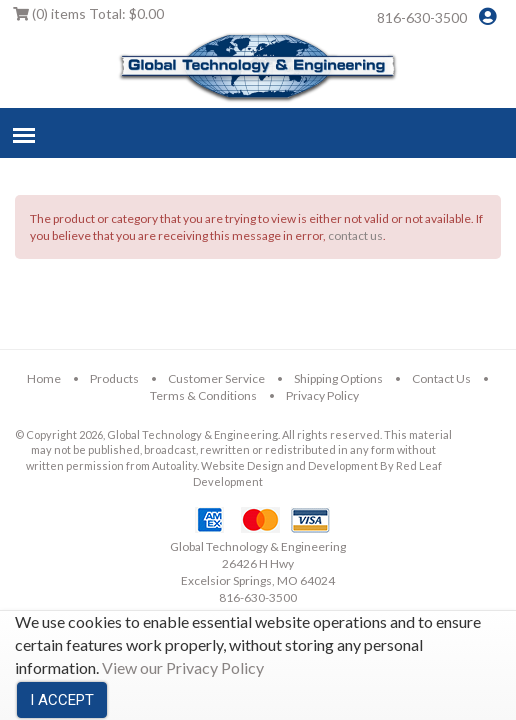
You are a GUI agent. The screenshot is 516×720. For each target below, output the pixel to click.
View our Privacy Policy (183, 667)
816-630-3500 (422, 17)
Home (44, 378)
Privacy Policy (322, 395)
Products (114, 378)
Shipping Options (338, 378)
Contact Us (441, 378)
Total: (88, 13)
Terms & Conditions (203, 395)
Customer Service (216, 378)
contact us (355, 235)
